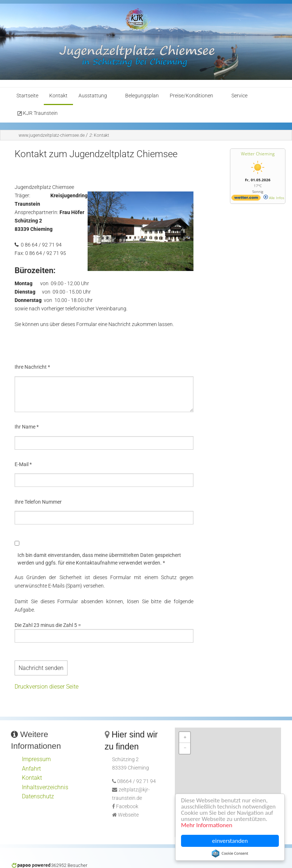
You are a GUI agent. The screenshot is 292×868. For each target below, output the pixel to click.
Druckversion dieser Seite (47, 687)
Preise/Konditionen (191, 96)
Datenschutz (38, 796)
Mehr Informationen (207, 826)
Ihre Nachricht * (32, 367)
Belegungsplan (142, 96)
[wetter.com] (246, 199)
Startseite (27, 96)
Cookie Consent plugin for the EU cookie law (230, 853)
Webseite (128, 815)
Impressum (36, 759)
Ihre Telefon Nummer (38, 502)
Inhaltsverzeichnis (45, 787)
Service (239, 96)
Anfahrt (31, 769)
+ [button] (185, 737)
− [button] (185, 748)
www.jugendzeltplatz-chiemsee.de (52, 135)
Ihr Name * (27, 427)
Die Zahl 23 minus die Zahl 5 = (48, 625)
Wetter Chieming (258, 154)
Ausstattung (93, 96)
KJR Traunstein (37, 113)
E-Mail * (23, 464)
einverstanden (230, 841)
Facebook (127, 807)
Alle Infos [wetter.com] (274, 198)
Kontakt (58, 96)
